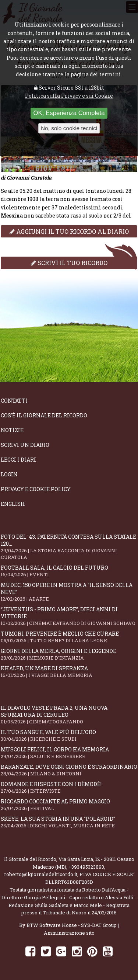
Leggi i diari (18, 460)
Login (9, 474)
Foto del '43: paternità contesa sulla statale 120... (69, 547)
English (13, 504)
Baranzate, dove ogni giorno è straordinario (69, 770)
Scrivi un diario (25, 445)
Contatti (14, 401)
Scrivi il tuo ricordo (69, 263)
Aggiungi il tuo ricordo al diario (69, 231)
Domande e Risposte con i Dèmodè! (69, 787)
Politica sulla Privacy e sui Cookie (69, 96)
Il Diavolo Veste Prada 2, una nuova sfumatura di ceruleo (69, 715)
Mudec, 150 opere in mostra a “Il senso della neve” (69, 592)
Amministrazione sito (69, 933)
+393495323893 (86, 867)
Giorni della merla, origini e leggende (69, 654)
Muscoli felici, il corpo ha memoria (69, 753)
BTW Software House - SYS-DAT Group (72, 925)
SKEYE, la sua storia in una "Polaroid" (69, 822)
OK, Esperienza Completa (69, 113)
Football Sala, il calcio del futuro (69, 571)
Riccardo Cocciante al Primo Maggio (69, 805)
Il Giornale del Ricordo (30, 859)
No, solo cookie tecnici (69, 128)
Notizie (12, 430)
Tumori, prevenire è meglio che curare (69, 637)
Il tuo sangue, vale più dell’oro (69, 735)
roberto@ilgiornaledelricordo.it (41, 874)
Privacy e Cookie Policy (36, 489)
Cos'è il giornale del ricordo (44, 415)
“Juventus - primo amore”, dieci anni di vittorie (69, 616)
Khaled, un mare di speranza (69, 672)
